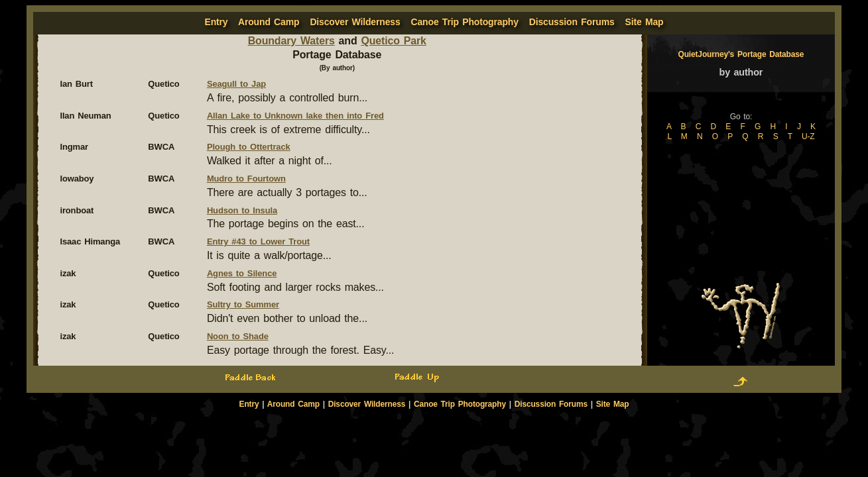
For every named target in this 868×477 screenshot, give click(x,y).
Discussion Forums (572, 22)
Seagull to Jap (236, 84)
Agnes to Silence (242, 273)
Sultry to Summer (243, 304)
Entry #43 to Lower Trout (258, 241)
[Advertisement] (434, 432)
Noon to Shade (238, 336)
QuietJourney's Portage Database (741, 54)
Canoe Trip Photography (465, 22)
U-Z (808, 136)
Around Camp (269, 22)
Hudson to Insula (242, 210)
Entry (249, 404)
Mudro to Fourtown (246, 179)
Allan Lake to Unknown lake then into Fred (295, 116)
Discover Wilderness (355, 22)
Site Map (645, 22)
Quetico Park (393, 41)
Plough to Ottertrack (249, 147)
